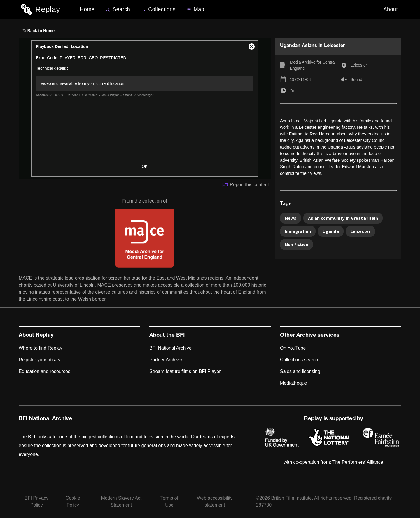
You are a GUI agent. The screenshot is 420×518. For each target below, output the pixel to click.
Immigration (298, 231)
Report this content (245, 185)
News (290, 218)
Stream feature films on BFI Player (185, 371)
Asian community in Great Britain (343, 218)
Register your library (40, 360)
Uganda (331, 231)
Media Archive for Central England (313, 65)
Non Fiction (296, 244)
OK (145, 166)
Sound (356, 79)
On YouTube (293, 348)
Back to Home (38, 31)
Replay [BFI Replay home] (48, 9)
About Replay (36, 336)
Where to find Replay (40, 348)
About (391, 9)
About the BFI (167, 336)
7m (293, 90)
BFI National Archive (170, 348)
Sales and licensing (300, 371)
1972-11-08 (300, 79)
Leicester (359, 65)
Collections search (299, 360)
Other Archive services (310, 336)
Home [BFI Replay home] (87, 9)
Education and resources (44, 371)
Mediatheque (294, 383)
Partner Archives (166, 360)
